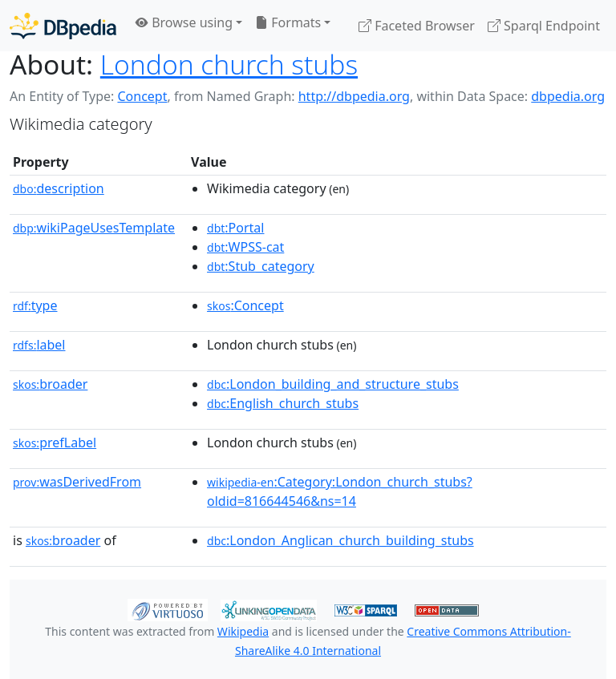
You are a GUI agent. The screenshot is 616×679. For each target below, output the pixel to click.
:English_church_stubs (283, 403)
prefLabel (55, 443)
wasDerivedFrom (77, 482)
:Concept (245, 305)
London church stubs (229, 64)
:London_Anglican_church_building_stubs (340, 540)
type (35, 305)
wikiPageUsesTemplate (94, 228)
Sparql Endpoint (544, 26)
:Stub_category (261, 266)
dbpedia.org (568, 96)
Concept (142, 96)
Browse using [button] (184, 22)
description (59, 188)
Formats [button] (288, 22)
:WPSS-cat (245, 247)
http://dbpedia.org (354, 96)
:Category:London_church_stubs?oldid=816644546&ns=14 (340, 491)
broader (50, 384)
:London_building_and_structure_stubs (333, 384)
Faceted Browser (417, 26)
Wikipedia (243, 631)
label (39, 345)
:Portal (235, 228)
